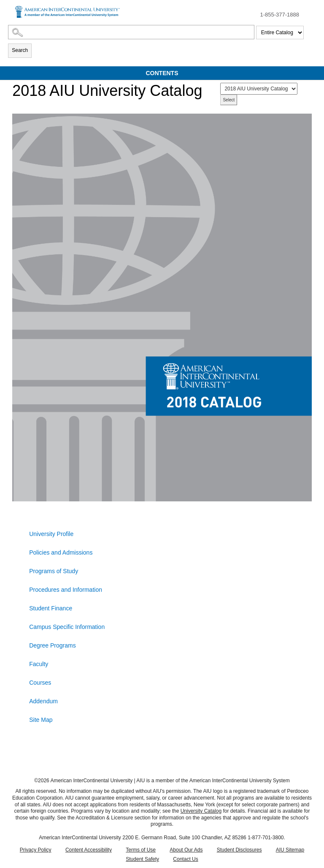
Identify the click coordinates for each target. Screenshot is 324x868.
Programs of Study (54, 571)
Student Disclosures (239, 850)
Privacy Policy (36, 850)
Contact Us (185, 859)
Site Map (41, 720)
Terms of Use (141, 850)
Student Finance (51, 608)
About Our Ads (186, 850)
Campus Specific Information (67, 627)
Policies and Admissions (61, 552)
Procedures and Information (66, 590)
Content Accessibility (89, 850)
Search (20, 50)
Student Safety (142, 859)
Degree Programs (53, 645)
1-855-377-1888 (279, 15)
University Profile (51, 534)
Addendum (43, 701)
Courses (40, 683)
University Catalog (201, 811)
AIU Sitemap (290, 850)
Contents (162, 73)
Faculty (39, 664)
